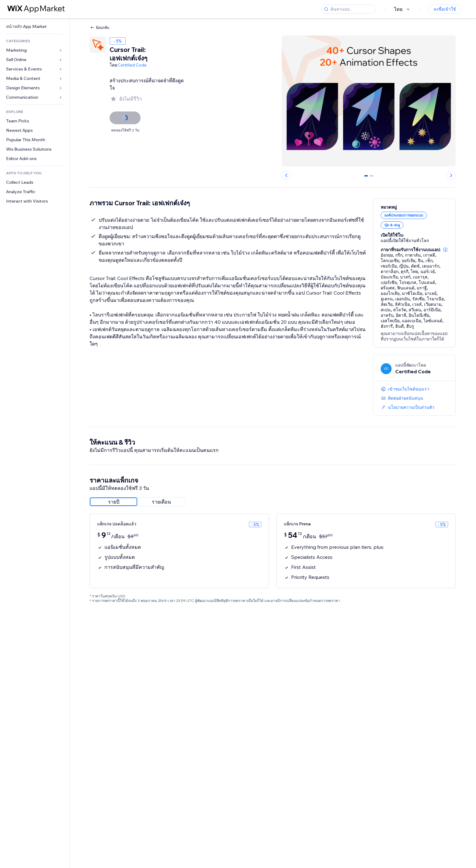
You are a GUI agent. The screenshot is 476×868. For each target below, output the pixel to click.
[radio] (114, 502)
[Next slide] (451, 175)
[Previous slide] (286, 175)
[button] (445, 250)
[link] (35, 27)
